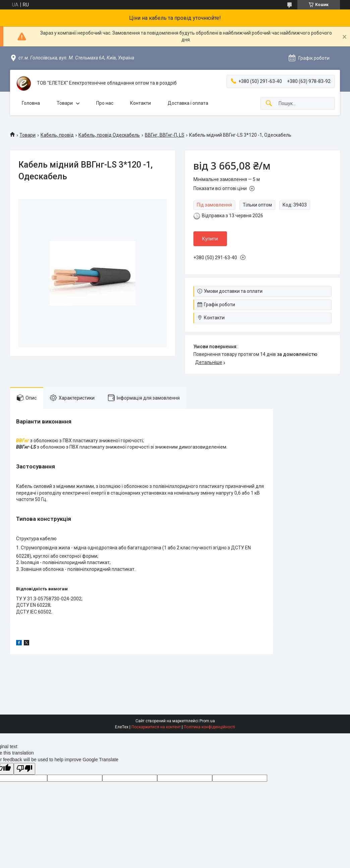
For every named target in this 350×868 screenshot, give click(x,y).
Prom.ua (207, 721)
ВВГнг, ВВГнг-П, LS (165, 135)
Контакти (140, 103)
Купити (210, 239)
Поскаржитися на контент (156, 727)
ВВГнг (23, 441)
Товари (65, 103)
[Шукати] (269, 104)
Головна (31, 103)
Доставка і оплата (188, 103)
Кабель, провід (57, 135)
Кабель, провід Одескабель (109, 135)
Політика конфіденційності (209, 727)
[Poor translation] (24, 769)
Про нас (105, 103)
